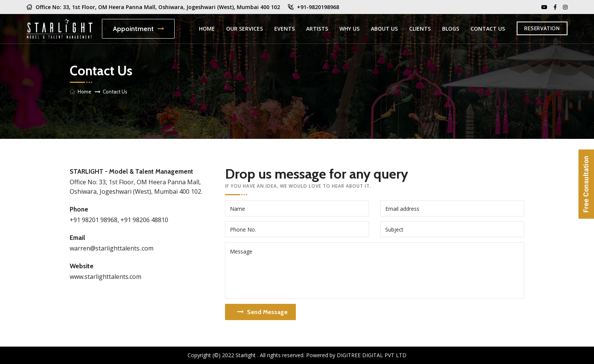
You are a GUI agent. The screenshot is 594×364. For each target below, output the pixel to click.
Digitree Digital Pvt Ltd (372, 355)
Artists (317, 29)
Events (284, 29)
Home (207, 29)
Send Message (262, 312)
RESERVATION (542, 28)
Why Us (349, 29)
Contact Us (488, 29)
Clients (420, 29)
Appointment (138, 29)
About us (384, 29)
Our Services (245, 29)
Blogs (451, 29)
